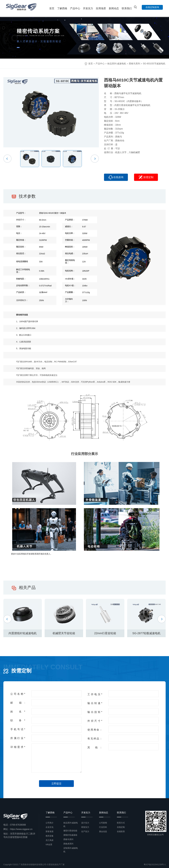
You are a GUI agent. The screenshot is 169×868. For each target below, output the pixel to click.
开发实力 (88, 8)
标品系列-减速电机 (117, 64)
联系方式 (121, 823)
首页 (52, 8)
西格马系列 (134, 64)
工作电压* (95, 694)
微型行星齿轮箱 (70, 831)
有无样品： (95, 739)
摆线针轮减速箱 (70, 835)
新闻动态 (114, 8)
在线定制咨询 (152, 7)
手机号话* (18, 729)
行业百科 (103, 827)
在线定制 (121, 827)
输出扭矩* (95, 712)
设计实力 (85, 823)
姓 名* (18, 712)
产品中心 (75, 8)
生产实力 (85, 831)
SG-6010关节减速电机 (154, 64)
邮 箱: (18, 703)
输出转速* (95, 703)
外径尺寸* (95, 721)
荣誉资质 (50, 831)
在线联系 (121, 831)
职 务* (18, 720)
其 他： (95, 747)
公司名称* (18, 694)
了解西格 (62, 8)
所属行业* (18, 738)
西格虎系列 (68, 844)
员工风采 (50, 840)
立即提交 (56, 784)
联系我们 (127, 8)
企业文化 (50, 827)
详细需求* (18, 747)
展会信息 (103, 831)
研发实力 (85, 827)
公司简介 (50, 823)
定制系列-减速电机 (71, 850)
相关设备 (50, 836)
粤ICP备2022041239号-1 (155, 864)
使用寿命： (95, 730)
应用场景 (101, 8)
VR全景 (49, 845)
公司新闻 (103, 823)
